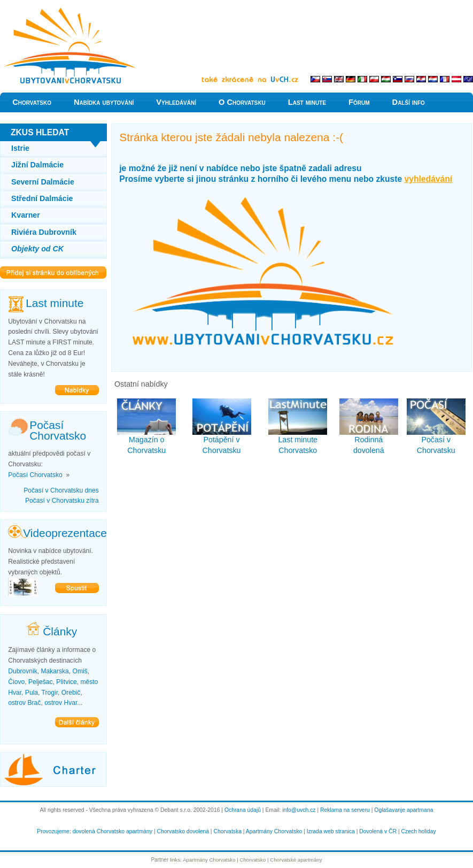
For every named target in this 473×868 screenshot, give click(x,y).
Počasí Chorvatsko (35, 475)
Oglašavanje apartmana (404, 810)
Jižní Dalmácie (37, 165)
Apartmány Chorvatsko (274, 831)
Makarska (55, 671)
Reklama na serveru (345, 810)
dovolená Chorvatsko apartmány (113, 831)
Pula (32, 693)
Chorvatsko (32, 102)
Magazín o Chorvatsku (146, 427)
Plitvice (66, 682)
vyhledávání (429, 179)
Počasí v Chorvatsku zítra (62, 501)
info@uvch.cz (299, 810)
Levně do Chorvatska (34, 10)
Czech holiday (419, 831)
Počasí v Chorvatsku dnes (61, 490)
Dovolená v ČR (378, 831)
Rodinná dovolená (369, 427)
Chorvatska (227, 831)
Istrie (20, 148)
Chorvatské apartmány (296, 860)
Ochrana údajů (243, 810)
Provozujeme (53, 831)
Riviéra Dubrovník (44, 232)
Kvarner (26, 215)
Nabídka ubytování (104, 102)
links (175, 860)
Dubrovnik (22, 671)
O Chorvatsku (242, 102)
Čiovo (16, 682)
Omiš (80, 671)
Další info (409, 102)
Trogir (50, 693)
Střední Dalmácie (42, 198)
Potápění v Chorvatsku (222, 427)
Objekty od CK (37, 249)
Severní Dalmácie (43, 182)
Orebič (71, 693)
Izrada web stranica (331, 831)
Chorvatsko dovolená (183, 831)
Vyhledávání (176, 102)
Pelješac (41, 682)
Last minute (307, 102)
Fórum (359, 102)
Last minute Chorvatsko (298, 427)
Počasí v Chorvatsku (436, 427)
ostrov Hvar (61, 703)
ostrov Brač (24, 703)
